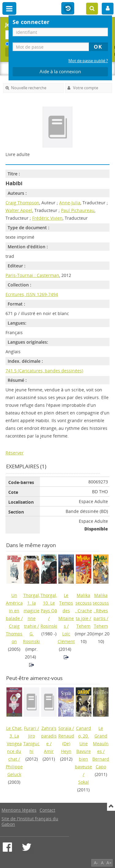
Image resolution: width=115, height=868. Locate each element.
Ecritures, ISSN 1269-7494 (32, 294)
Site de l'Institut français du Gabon (30, 821)
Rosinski (49, 626)
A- (96, 863)
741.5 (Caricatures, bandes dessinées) (44, 371)
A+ (109, 863)
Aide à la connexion (60, 72)
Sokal (84, 782)
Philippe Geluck (14, 770)
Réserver (15, 453)
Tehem (83, 626)
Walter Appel (19, 210)
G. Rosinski (31, 638)
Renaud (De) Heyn (66, 744)
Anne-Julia (70, 203)
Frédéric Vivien (47, 218)
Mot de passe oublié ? (88, 61)
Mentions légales (19, 810)
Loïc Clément (66, 638)
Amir (49, 751)
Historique (68, 9)
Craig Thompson (22, 203)
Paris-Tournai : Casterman (32, 275)
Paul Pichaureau (78, 210)
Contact (47, 810)
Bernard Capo (101, 763)
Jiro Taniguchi (31, 744)
